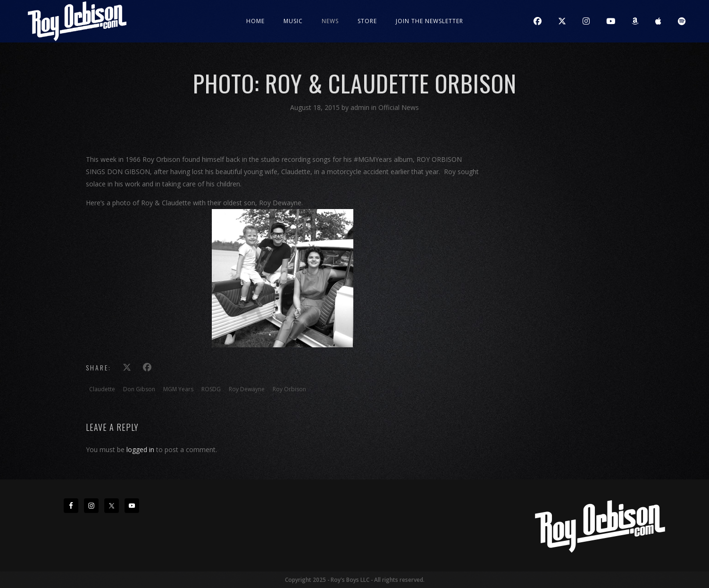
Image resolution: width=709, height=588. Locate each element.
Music (293, 21)
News (330, 21)
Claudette (102, 389)
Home (255, 21)
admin (361, 107)
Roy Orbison (289, 389)
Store (367, 21)
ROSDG (211, 389)
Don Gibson (139, 389)
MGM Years (178, 389)
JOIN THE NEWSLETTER (430, 21)
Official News (399, 107)
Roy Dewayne (247, 389)
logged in (140, 449)
